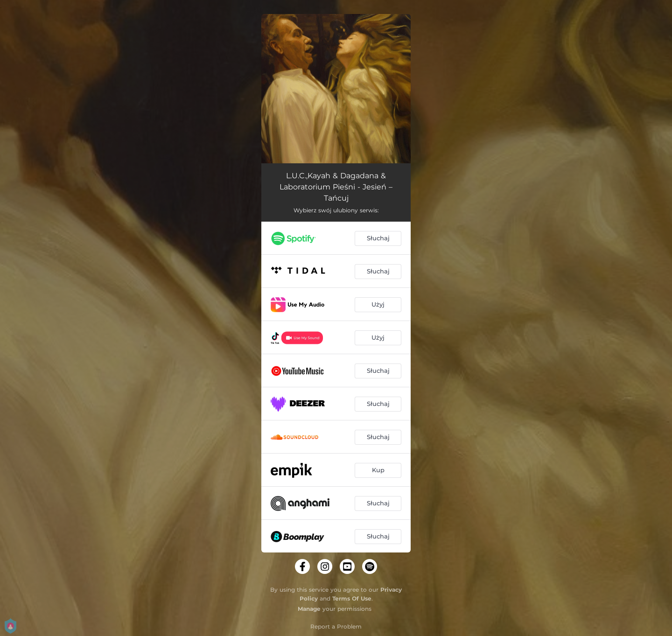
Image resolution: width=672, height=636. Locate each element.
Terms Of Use (352, 598)
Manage (309, 609)
